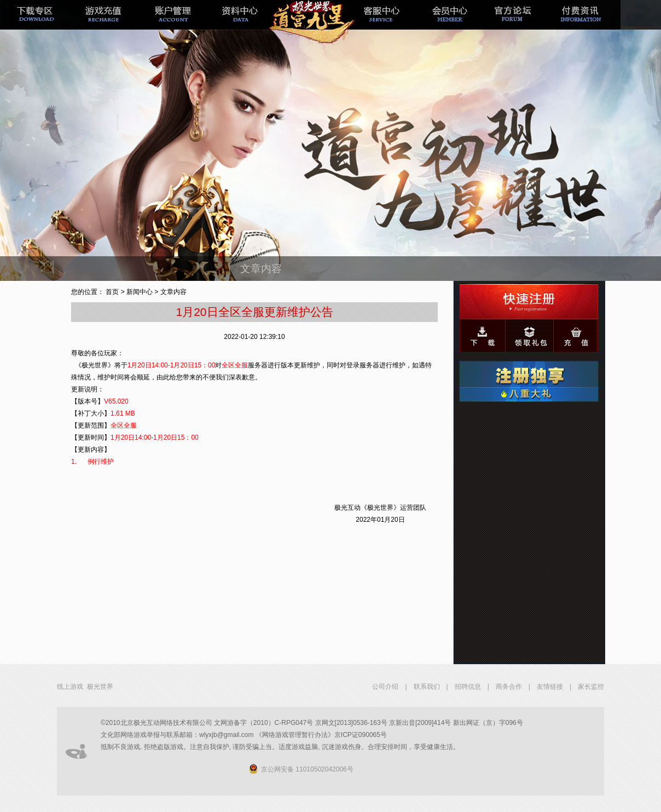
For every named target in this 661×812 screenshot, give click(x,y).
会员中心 (448, 23)
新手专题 (310, 23)
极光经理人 (241, 23)
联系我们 (427, 687)
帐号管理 (172, 23)
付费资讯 (586, 23)
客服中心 (379, 23)
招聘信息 (468, 687)
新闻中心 (140, 292)
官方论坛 (517, 23)
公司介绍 (385, 687)
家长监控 (591, 687)
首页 (112, 292)
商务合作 (509, 687)
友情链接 (550, 687)
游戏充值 (103, 23)
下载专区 (34, 23)
